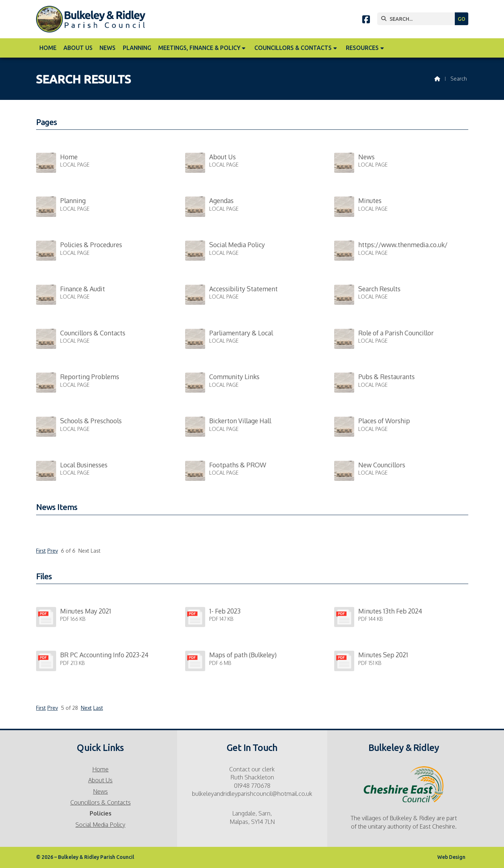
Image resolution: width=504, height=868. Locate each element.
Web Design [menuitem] (451, 857)
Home (100, 769)
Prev (53, 551)
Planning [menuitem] (137, 48)
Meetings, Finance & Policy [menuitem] (199, 48)
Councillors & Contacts (101, 802)
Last (98, 708)
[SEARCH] (418, 19)
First (41, 551)
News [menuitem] (108, 48)
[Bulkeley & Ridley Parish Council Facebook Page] (366, 20)
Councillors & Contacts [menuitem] (293, 48)
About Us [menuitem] (78, 48)
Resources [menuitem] (362, 48)
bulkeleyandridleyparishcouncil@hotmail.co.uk (252, 794)
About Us (100, 780)
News (100, 791)
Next (86, 708)
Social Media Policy (100, 825)
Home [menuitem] (48, 48)
